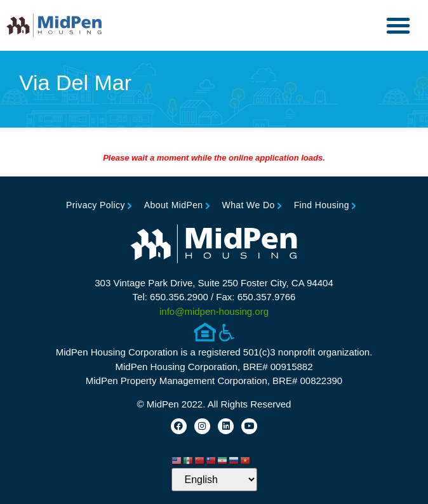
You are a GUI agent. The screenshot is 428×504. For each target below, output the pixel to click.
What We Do (249, 205)
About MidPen (174, 205)
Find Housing (322, 205)
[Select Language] (214, 480)
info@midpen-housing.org (214, 311)
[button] (398, 25)
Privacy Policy (96, 205)
